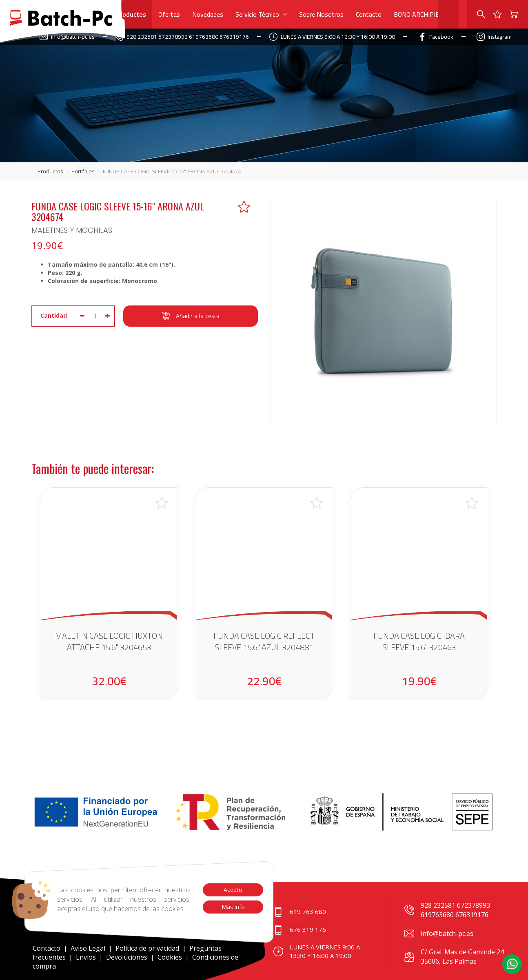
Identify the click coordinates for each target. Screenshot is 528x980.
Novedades (208, 14)
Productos (131, 14)
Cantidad (54, 315)
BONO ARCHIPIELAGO (424, 14)
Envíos (86, 957)
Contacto (369, 14)
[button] (512, 964)
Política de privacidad (148, 948)
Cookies (170, 957)
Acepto (233, 890)
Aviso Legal (88, 948)
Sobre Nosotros (321, 14)
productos (50, 171)
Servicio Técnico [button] (261, 14)
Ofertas (169, 14)
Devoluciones (127, 957)
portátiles (83, 171)
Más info (233, 907)
